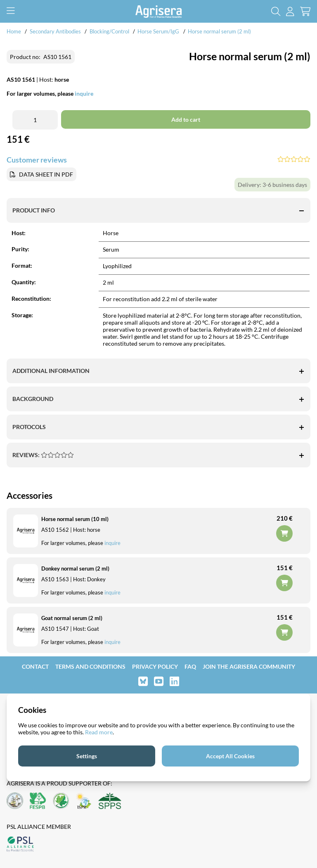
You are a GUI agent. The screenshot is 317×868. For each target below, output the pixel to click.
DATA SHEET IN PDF (46, 174)
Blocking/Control (109, 31)
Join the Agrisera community (249, 666)
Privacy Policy (155, 666)
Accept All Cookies (230, 756)
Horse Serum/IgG (158, 31)
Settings (87, 756)
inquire (112, 592)
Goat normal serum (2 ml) (72, 618)
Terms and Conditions (90, 666)
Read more (99, 732)
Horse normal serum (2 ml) (219, 31)
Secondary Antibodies (55, 31)
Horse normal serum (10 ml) (75, 519)
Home (14, 31)
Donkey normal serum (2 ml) (75, 568)
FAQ (190, 666)
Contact (35, 666)
